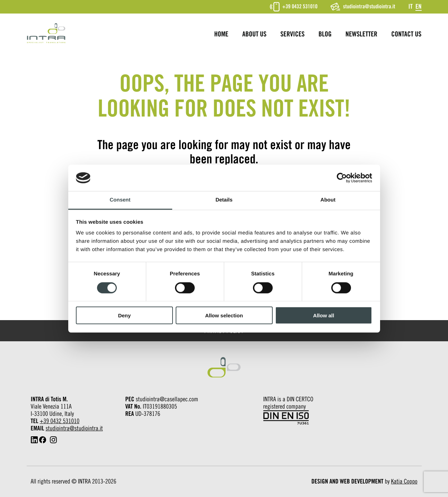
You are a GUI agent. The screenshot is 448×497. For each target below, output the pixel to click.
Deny (125, 315)
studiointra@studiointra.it (363, 7)
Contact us (406, 34)
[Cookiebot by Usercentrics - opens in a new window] (342, 178)
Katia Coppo (404, 482)
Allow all (324, 315)
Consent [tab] (120, 200)
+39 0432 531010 (294, 7)
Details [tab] (224, 200)
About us (254, 34)
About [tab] (328, 200)
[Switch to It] (410, 6)
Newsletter (361, 34)
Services (292, 34)
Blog (325, 34)
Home (221, 34)
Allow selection (224, 315)
